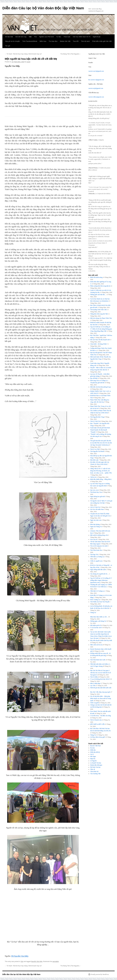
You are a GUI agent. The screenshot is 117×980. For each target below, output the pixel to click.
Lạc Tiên (93, 686)
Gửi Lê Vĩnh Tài (95, 507)
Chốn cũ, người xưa (96, 561)
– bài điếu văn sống (101, 716)
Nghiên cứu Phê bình (47, 37)
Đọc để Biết (94, 378)
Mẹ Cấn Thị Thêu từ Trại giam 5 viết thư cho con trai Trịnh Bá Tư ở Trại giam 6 (101, 673)
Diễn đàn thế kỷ (95, 752)
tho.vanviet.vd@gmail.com (96, 80)
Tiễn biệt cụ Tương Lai (97, 557)
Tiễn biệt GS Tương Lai (97, 591)
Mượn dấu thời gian (96, 765)
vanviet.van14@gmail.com (96, 71)
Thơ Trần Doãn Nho (96, 550)
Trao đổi (76, 41)
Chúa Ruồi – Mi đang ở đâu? (99, 344)
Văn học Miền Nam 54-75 (82, 37)
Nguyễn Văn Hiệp (37, 962)
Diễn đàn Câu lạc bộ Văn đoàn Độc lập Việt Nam (43, 8)
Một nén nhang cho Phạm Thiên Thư (101, 318)
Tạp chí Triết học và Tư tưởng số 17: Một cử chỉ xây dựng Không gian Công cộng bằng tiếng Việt (101, 329)
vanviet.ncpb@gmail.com (96, 88)
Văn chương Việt (95, 774)
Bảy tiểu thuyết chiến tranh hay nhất (101, 640)
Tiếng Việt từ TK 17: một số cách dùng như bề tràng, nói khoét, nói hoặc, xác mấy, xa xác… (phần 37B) (101, 471)
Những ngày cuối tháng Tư (98, 621)
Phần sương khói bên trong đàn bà (100, 286)
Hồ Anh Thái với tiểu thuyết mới (100, 340)
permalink (56, 962)
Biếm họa (43, 41)
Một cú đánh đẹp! (96, 683)
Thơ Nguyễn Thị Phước (97, 451)
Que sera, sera (94, 490)
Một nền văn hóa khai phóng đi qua (101, 387)
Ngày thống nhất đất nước (98, 570)
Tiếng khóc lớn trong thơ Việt (99, 314)
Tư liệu (59, 37)
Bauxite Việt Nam (96, 746)
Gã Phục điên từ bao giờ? (98, 737)
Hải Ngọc (93, 756)
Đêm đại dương (95, 524)
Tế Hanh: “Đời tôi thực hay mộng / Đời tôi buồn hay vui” (23, 54)
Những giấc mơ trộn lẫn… (98, 295)
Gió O (92, 754)
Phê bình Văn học (95, 767)
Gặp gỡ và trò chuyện (12, 41)
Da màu (93, 748)
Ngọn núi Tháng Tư (96, 527)
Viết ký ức (93, 477)
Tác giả (8, 46)
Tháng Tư (93, 735)
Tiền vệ (93, 769)
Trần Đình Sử (94, 771)
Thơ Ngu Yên (94, 555)
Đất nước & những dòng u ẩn (99, 535)
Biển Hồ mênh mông (96, 277)
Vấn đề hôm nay (21, 37)
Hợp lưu (93, 759)
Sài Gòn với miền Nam (97, 509)
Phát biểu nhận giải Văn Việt (102, 41)
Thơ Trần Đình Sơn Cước (98, 660)
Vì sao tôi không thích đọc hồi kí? (100, 679)
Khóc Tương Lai (95, 600)
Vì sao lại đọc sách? (96, 628)
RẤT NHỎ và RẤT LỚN (97, 724)
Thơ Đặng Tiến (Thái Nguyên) (71, 54)
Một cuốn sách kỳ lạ (96, 645)
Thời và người (94, 703)
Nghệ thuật (97, 37)
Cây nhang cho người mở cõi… (99, 574)
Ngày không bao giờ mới (97, 497)
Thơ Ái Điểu (94, 677)
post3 (28, 62)
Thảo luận (67, 37)
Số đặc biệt (9, 37)
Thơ (35, 37)
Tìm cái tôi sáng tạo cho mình (99, 546)
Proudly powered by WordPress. (100, 974)
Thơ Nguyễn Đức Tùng (97, 417)
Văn (30, 37)
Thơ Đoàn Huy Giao (96, 492)
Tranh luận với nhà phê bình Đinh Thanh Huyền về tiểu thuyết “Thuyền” (100, 430)
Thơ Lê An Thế (95, 449)
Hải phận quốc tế (96, 625)
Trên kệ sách (85, 41)
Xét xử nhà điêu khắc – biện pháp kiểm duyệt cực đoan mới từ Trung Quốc (101, 698)
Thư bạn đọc (53, 41)
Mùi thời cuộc (94, 460)
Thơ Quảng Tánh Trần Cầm (98, 310)
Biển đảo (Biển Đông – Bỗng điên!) (101, 479)
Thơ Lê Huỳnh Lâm (96, 720)
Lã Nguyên (93, 761)
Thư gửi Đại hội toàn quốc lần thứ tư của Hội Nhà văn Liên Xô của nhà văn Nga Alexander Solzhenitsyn (101, 443)
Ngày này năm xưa (96, 520)
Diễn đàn (93, 750)
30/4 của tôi (94, 539)
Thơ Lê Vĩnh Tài (95, 421)
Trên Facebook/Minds (30, 41)
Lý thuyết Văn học (96, 763)
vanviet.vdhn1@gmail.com (96, 97)
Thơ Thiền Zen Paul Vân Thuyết (100, 602)
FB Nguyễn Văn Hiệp (20, 956)
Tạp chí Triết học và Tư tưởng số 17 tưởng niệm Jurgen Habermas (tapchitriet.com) (101, 580)
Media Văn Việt (65, 41)
